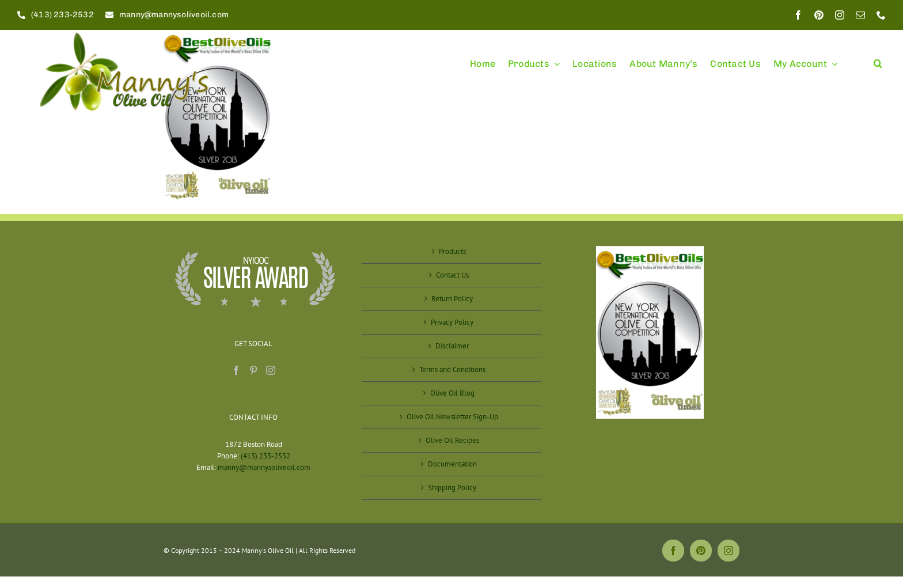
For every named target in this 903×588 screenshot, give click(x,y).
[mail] (860, 15)
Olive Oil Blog (452, 393)
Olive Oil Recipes (452, 440)
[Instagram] (271, 370)
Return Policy (452, 299)
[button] (878, 58)
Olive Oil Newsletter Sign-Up (452, 417)
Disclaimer (452, 346)
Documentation (452, 464)
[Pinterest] (253, 370)
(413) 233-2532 (265, 456)
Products (452, 251)
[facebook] (798, 15)
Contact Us (452, 275)
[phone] (881, 15)
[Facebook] (236, 370)
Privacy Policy (452, 322)
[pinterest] (819, 15)
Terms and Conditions (452, 369)
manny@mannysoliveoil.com (264, 467)
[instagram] (840, 15)
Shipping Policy (452, 488)
